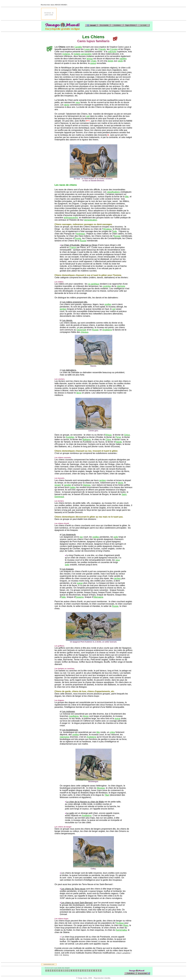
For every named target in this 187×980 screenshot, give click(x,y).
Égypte (78, 238)
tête (127, 197)
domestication (91, 220)
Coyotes (114, 49)
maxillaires (74, 716)
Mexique (101, 788)
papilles (123, 59)
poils (116, 537)
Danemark (82, 330)
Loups (87, 49)
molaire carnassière (83, 54)
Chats (94, 61)
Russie (83, 241)
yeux (78, 102)
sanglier (68, 485)
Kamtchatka (121, 930)
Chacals (102, 49)
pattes (73, 487)
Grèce (127, 435)
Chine (108, 439)
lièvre (79, 393)
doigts (111, 61)
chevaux (85, 332)
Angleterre (107, 330)
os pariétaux (94, 284)
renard (58, 485)
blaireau (87, 485)
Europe (117, 236)
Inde (115, 231)
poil (88, 116)
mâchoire (112, 52)
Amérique (80, 234)
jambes (63, 309)
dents (67, 105)
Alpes (126, 925)
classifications (113, 192)
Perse (118, 437)
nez (81, 537)
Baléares (87, 439)
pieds (120, 61)
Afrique (108, 435)
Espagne (80, 597)
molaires (66, 54)
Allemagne (98, 597)
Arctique (120, 923)
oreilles (108, 304)
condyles (107, 286)
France (73, 247)
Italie (64, 597)
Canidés (78, 47)
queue (93, 63)
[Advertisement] (105, 14)
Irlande (119, 442)
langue (90, 59)
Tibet (107, 795)
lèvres (86, 716)
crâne (112, 732)
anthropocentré (71, 218)
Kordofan (70, 437)
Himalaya (107, 229)
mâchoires (65, 737)
